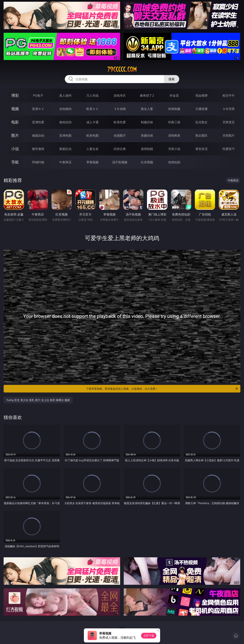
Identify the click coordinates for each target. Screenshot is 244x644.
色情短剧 (174, 162)
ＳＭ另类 (229, 109)
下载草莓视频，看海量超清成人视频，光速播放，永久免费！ (162, 389)
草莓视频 (92, 162)
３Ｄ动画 (120, 109)
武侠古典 (120, 149)
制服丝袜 (147, 122)
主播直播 (201, 109)
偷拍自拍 (65, 122)
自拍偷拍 (65, 109)
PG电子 (38, 95)
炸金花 (174, 95)
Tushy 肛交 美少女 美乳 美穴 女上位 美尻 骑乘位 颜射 (38, 400)
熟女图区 (201, 135)
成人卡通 (92, 122)
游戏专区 (120, 95)
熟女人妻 (147, 109)
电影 (15, 122)
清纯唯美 (174, 135)
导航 (15, 162)
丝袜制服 (174, 109)
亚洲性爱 (38, 122)
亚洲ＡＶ (38, 109)
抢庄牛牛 (229, 95)
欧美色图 (92, 135)
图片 (15, 135)
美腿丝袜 (147, 135)
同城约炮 (38, 162)
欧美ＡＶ (92, 109)
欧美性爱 (120, 122)
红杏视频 (147, 162)
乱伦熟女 (201, 122)
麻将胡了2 (147, 95)
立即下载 (149, 636)
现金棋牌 (201, 95)
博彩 (15, 95)
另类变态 (229, 122)
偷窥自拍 (38, 135)
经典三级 (174, 122)
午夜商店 (65, 162)
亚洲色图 (65, 135)
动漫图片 (120, 135)
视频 (15, 109)
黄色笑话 (201, 149)
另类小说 (174, 149)
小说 (15, 149)
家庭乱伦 (65, 149)
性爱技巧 (229, 149)
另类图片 (229, 135)
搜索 (172, 79)
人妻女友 (92, 149)
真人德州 (65, 95)
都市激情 (38, 149)
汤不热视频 (120, 162)
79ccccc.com (122, 69)
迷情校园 (147, 149)
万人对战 (92, 95)
